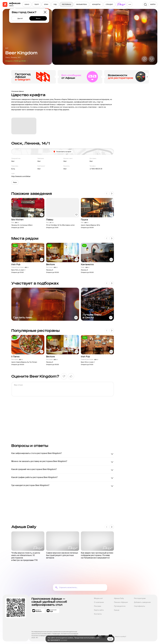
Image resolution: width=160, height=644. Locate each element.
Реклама (97, 606)
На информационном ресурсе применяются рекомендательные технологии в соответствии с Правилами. (54, 633)
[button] (15, 182)
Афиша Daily (119, 598)
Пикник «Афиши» (121, 602)
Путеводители (120, 606)
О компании (99, 602)
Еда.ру (117, 610)
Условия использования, (70, 634)
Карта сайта (99, 610)
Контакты (98, 614)
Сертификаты (139, 606)
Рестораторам (140, 598)
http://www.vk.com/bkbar (21, 176)
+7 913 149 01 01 (96, 169)
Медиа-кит (98, 598)
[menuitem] (27, 4)
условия (64, 640)
